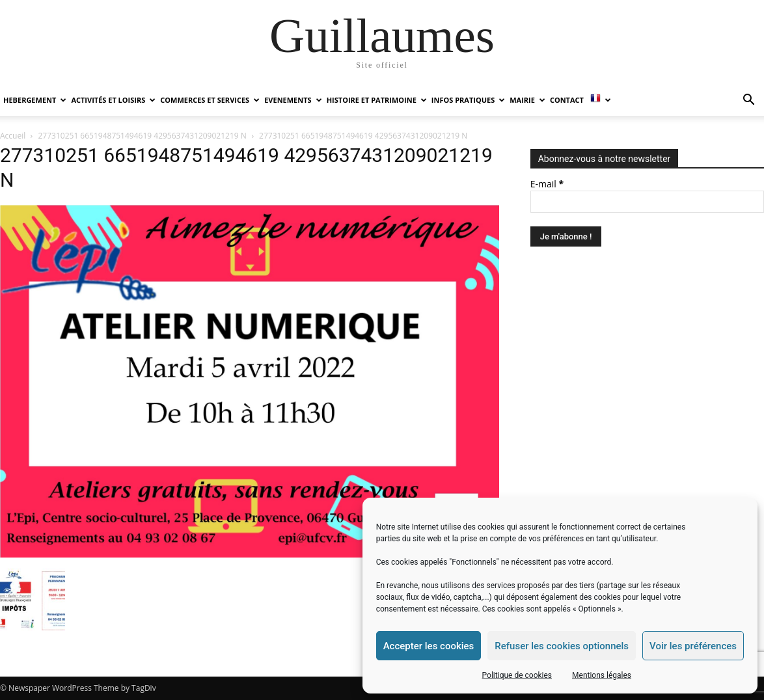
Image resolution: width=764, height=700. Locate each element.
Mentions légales (602, 675)
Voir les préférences (693, 646)
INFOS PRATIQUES (468, 100)
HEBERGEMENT (35, 100)
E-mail (547, 184)
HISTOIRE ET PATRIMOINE (377, 100)
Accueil (13, 136)
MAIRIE (527, 100)
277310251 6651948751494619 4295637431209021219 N (143, 136)
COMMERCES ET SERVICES (210, 100)
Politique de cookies (517, 675)
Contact (567, 100)
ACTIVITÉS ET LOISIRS (113, 100)
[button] (748, 101)
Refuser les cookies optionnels (562, 646)
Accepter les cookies (429, 646)
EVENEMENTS (293, 100)
